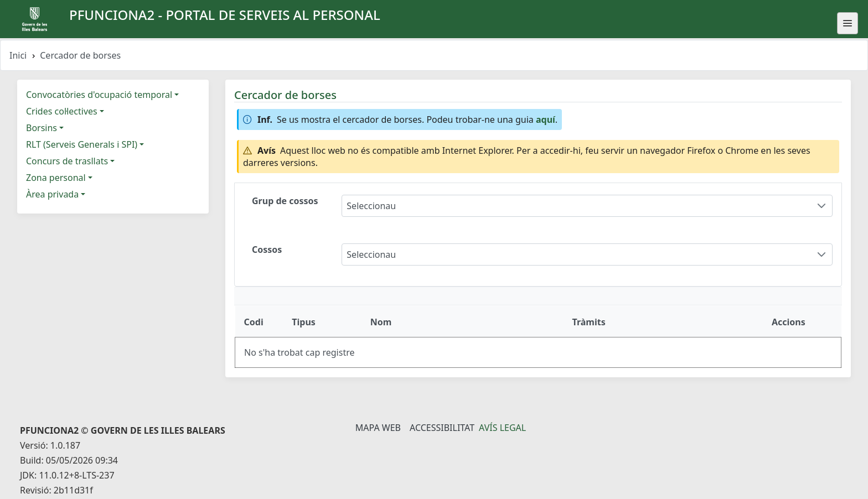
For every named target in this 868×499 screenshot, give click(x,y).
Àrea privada (52, 194)
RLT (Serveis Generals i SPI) (82, 144)
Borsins (42, 128)
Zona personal (56, 178)
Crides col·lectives (62, 111)
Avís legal (502, 428)
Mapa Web (378, 428)
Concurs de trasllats (67, 161)
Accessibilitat (442, 428)
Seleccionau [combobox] (371, 206)
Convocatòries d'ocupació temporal (99, 95)
